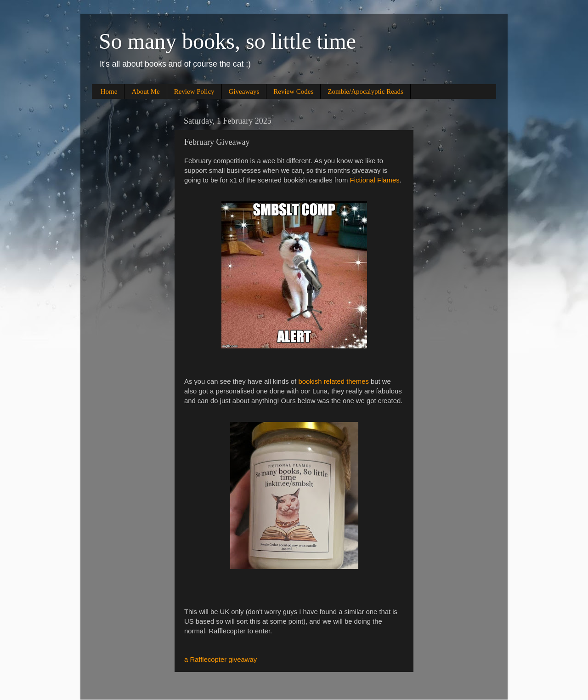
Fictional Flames (375, 180)
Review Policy (194, 91)
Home (109, 91)
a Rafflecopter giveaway (220, 660)
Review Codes (293, 91)
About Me (145, 91)
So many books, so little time (227, 41)
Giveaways (244, 91)
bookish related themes (333, 381)
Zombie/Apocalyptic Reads (365, 91)
